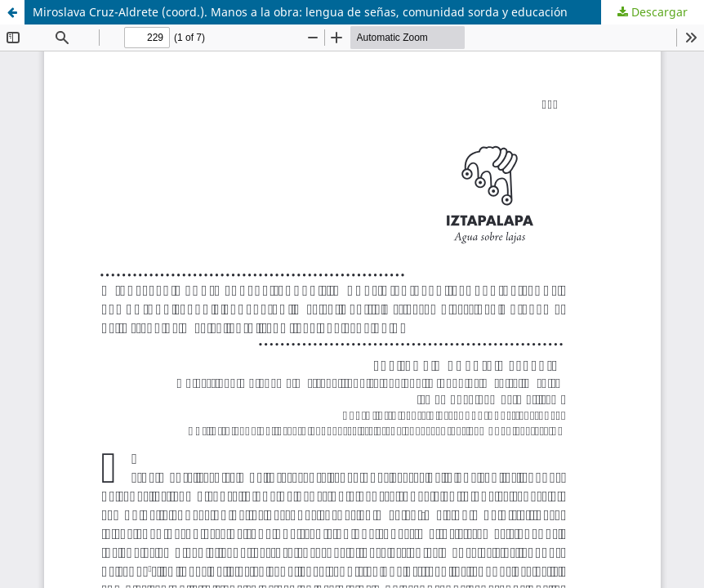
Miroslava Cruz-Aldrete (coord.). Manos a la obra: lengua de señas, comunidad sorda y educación (300, 12)
